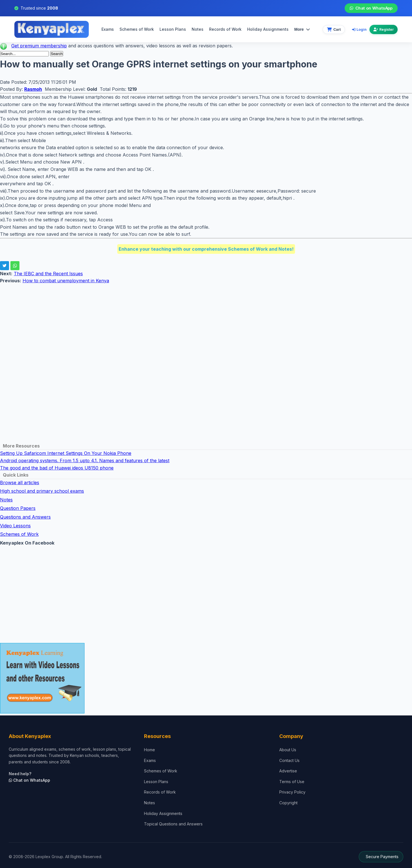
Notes (198, 29)
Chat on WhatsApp (371, 8)
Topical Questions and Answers (173, 824)
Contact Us (289, 760)
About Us (288, 750)
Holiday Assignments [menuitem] (268, 29)
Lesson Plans (173, 29)
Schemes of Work (137, 29)
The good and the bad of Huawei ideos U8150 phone (57, 468)
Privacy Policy (292, 792)
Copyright (288, 803)
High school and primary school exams (42, 491)
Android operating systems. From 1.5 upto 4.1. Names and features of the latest (85, 461)
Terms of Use (292, 782)
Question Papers (18, 508)
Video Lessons (15, 526)
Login (359, 29)
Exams (108, 29)
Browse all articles (20, 483)
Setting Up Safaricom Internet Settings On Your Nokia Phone (66, 453)
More (302, 29)
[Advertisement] (169, 324)
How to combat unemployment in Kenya (66, 281)
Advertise (288, 771)
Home (149, 750)
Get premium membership (39, 46)
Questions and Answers (25, 517)
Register (384, 29)
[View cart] (334, 29)
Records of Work (225, 29)
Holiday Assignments (163, 813)
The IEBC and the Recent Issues (48, 274)
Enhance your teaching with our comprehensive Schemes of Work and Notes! (206, 249)
